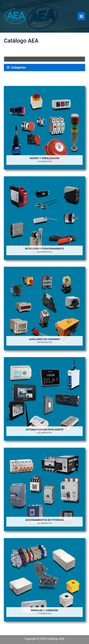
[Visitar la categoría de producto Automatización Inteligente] (44, 399)
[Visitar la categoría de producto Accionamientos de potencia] (44, 489)
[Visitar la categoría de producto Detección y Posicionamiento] (44, 218)
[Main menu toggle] (81, 16)
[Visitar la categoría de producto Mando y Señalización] (44, 128)
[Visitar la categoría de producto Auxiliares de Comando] (44, 308)
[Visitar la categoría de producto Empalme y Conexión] (44, 580)
